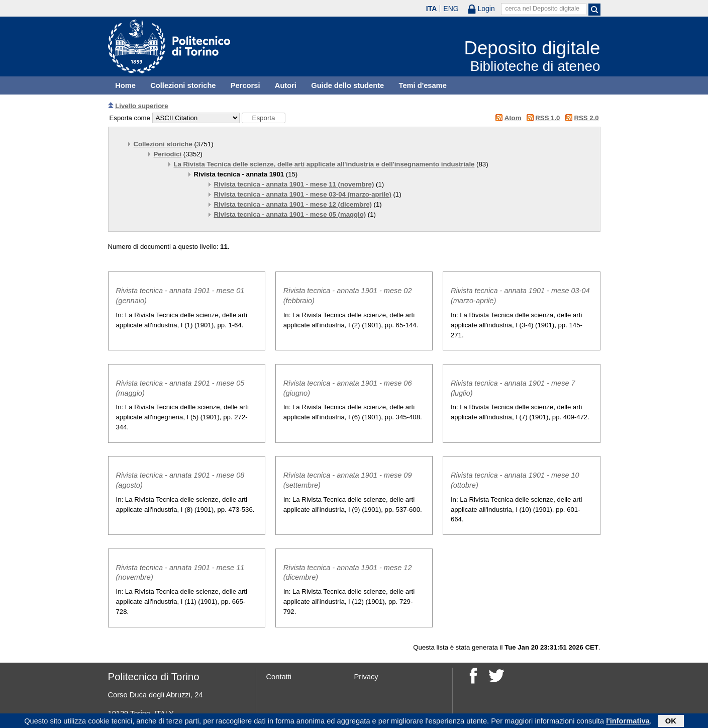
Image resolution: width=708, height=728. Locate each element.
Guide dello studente (347, 85)
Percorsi (245, 85)
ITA (432, 9)
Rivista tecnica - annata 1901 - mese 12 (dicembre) (293, 204)
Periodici (168, 154)
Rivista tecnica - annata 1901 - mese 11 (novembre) (294, 184)
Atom (513, 118)
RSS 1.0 (547, 118)
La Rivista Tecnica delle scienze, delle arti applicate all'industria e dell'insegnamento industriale (324, 164)
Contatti (279, 677)
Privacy (366, 677)
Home (125, 85)
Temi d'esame (423, 85)
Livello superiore (142, 106)
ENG (451, 9)
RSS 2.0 (586, 118)
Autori (286, 85)
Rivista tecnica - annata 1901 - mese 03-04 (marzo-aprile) (303, 194)
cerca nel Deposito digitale (542, 9)
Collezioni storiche (183, 85)
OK (671, 722)
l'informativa (628, 722)
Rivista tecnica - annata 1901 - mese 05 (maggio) (290, 214)
